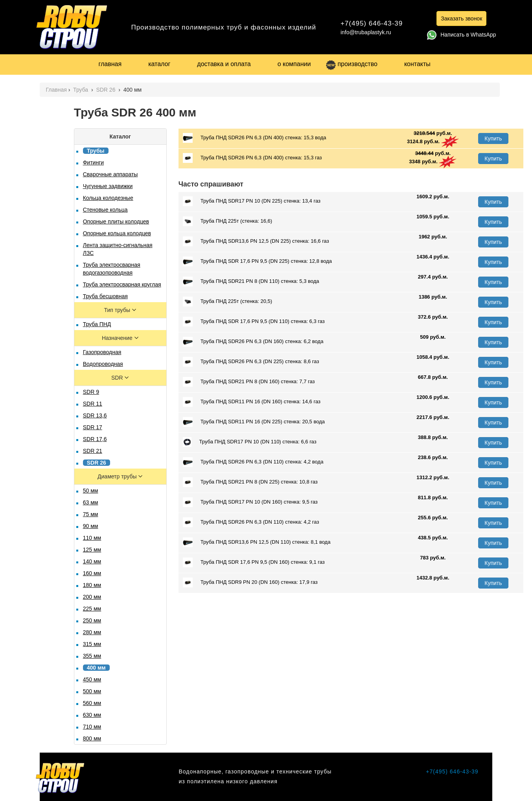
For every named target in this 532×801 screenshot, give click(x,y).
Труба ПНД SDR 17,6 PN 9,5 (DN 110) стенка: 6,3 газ (254, 322)
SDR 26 (106, 90)
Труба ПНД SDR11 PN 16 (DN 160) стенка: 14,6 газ (252, 402)
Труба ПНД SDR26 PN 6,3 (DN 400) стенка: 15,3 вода (255, 138)
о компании (294, 64)
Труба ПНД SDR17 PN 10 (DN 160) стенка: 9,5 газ (250, 502)
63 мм (91, 502)
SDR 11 (93, 404)
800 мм (92, 738)
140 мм (92, 561)
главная (110, 64)
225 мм (92, 609)
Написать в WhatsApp (461, 35)
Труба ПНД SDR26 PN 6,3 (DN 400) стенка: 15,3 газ (252, 158)
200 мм (92, 597)
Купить (493, 138)
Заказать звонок (461, 18)
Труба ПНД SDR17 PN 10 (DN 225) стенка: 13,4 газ (252, 201)
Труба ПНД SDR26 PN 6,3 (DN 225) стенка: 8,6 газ (251, 362)
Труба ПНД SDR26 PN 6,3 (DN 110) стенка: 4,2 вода (253, 462)
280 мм (92, 632)
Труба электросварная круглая (122, 284)
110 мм (92, 538)
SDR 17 (93, 427)
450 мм (92, 679)
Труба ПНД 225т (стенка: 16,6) (227, 221)
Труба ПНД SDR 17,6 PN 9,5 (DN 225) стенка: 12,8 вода (257, 261)
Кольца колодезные (108, 198)
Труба (81, 90)
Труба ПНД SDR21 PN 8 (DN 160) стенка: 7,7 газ (249, 382)
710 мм (92, 727)
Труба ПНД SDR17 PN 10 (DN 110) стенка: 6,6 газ (250, 442)
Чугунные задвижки (108, 186)
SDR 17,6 (95, 439)
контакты (417, 64)
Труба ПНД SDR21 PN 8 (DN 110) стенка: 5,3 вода (251, 281)
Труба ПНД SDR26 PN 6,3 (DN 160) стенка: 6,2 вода (253, 342)
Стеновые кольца (105, 210)
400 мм (96, 668)
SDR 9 (91, 392)
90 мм (91, 526)
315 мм (92, 644)
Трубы (96, 151)
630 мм (92, 715)
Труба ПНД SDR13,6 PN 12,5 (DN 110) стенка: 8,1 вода (257, 542)
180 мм (92, 585)
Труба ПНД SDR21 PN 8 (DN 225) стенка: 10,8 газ (250, 482)
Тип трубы (118, 310)
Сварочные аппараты (110, 174)
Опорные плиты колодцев (116, 221)
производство (352, 64)
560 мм (92, 703)
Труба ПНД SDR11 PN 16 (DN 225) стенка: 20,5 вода (254, 422)
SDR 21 (93, 451)
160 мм (92, 573)
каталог (159, 64)
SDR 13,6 (95, 415)
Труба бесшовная (105, 296)
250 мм (92, 620)
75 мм (91, 514)
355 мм (92, 656)
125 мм (92, 550)
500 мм (92, 691)
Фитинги (93, 162)
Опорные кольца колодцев (117, 233)
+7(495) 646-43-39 (372, 23)
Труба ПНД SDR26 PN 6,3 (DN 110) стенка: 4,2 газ (251, 522)
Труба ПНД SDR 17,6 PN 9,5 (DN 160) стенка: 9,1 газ (254, 562)
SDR (118, 378)
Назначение (118, 338)
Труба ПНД (97, 324)
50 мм (91, 491)
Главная (56, 90)
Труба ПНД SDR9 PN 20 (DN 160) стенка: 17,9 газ (250, 582)
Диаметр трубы (118, 476)
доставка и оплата (224, 64)
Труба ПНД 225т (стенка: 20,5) (227, 302)
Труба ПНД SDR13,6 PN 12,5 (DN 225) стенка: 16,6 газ (256, 241)
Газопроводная (102, 352)
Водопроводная (103, 364)
